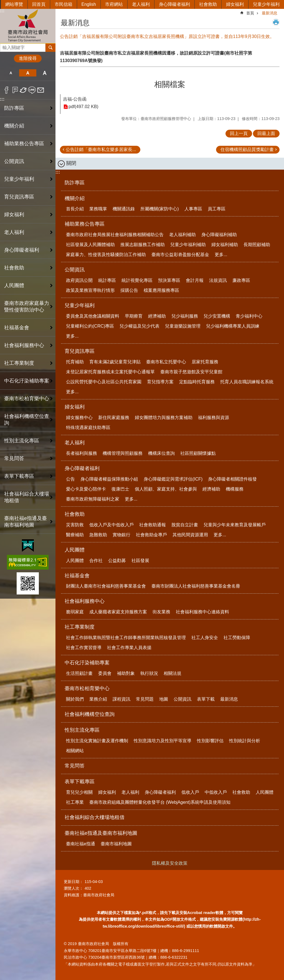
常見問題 (145, 699)
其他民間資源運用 (190, 535)
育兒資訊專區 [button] (19, 197)
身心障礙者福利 (174, 4)
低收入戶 (190, 792)
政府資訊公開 (79, 280)
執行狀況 (149, 673)
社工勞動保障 (237, 638)
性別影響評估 (210, 741)
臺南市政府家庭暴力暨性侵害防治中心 (27, 307)
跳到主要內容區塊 (3, 3)
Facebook (7, 90)
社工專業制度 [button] (19, 363)
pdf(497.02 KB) (83, 107)
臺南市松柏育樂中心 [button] (27, 399)
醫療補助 (75, 535)
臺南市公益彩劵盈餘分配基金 (180, 255)
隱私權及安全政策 (170, 863)
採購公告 (129, 290)
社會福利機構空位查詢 (27, 420)
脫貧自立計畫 (185, 525)
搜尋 (4, 46)
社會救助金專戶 (151, 535)
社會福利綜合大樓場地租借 (27, 497)
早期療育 (134, 316)
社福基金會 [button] (17, 328)
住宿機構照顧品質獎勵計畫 (247, 150)
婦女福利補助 (225, 245)
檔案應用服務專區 (161, 290)
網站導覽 (14, 4)
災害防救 (75, 525)
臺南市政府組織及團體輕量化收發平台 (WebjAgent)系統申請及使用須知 (160, 802)
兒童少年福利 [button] (19, 179)
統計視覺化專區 (137, 280)
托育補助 (75, 362)
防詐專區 (14, 108)
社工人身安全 (205, 638)
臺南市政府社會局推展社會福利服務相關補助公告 (115, 235)
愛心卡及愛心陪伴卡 (86, 489)
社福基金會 (77, 576)
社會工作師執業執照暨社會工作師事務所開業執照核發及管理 (126, 638)
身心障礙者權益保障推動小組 (109, 479)
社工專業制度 (80, 627)
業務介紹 (98, 699)
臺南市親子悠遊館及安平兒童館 (191, 372)
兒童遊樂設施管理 (183, 326)
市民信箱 (64, 4)
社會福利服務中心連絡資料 (202, 612)
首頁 (250, 13)
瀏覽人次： (73, 888)
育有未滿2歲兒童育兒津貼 (115, 362)
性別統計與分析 (245, 741)
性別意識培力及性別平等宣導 (163, 741)
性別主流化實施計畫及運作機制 (97, 741)
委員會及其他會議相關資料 (93, 316)
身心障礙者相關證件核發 (232, 479)
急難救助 (98, 535)
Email (41, 90)
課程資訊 (121, 699)
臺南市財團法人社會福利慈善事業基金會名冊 (196, 586)
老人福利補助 (182, 235)
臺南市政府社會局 (28, 26)
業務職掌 (98, 209)
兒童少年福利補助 (188, 245)
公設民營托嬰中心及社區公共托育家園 (104, 382)
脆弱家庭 (75, 612)
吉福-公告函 (75, 99)
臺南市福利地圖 (116, 844)
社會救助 (208, 4)
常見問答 (14, 458)
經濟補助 (157, 316)
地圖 (164, 699)
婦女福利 (235, 4)
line (32, 90)
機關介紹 (75, 198)
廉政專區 (241, 280)
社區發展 (140, 561)
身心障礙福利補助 (219, 235)
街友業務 (161, 612)
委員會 (105, 673)
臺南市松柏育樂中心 (87, 688)
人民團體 (75, 550)
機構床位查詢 (161, 453)
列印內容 (276, 22)
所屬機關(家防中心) (160, 209)
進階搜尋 (28, 58)
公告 (70, 479)
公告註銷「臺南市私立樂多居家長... (101, 150)
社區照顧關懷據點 (198, 453)
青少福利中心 (249, 316)
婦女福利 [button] (14, 215)
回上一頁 (239, 133)
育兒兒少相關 (79, 792)
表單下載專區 (80, 782)
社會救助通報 (153, 525)
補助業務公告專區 (85, 224)
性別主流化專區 (82, 730)
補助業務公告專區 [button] (24, 144)
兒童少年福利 (266, 4)
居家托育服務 (205, 362)
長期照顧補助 (257, 245)
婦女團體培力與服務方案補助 (164, 418)
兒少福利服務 (185, 316)
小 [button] (11, 73)
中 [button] (28, 73)
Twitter (23, 90)
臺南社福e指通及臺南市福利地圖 (101, 833)
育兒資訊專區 (80, 351)
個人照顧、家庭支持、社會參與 (166, 489)
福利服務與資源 (214, 418)
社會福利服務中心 (85, 601)
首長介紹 (75, 209)
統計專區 (107, 280)
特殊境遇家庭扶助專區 (88, 428)
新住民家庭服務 (114, 418)
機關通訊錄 (124, 209)
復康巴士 (120, 489)
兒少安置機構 (217, 316)
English (89, 4)
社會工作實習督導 (84, 648)
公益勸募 (117, 561)
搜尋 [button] (50, 48)
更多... (221, 255)
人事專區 (193, 209)
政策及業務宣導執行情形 (90, 290)
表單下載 (206, 699)
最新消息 (270, 13)
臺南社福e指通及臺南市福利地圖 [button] (26, 522)
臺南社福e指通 (81, 844)
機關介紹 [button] (14, 126)
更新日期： (73, 882)
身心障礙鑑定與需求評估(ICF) (173, 479)
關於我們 (75, 699)
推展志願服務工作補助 (143, 245)
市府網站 (114, 4)
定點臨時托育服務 (197, 382)
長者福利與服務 (82, 453)
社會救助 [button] (14, 268)
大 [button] (45, 73)
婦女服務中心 (79, 418)
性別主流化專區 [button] (22, 441)
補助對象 (126, 673)
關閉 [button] (71, 163)
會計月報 (195, 280)
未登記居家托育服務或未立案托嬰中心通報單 (110, 372)
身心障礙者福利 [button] (22, 250)
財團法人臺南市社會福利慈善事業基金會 (106, 586)
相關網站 (75, 751)
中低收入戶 (216, 792)
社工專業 (75, 802)
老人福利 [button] (14, 232)
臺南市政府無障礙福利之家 (93, 499)
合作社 (96, 561)
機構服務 (235, 489)
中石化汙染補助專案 (87, 663)
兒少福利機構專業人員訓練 (233, 326)
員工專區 (217, 209)
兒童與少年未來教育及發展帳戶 (235, 525)
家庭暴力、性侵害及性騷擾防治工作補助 (106, 255)
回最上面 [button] (266, 133)
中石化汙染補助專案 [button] (27, 381)
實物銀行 (121, 535)
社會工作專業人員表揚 (129, 648)
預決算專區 (169, 280)
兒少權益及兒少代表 (140, 326)
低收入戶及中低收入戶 (111, 525)
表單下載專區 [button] (19, 476)
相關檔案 (170, 84)
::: (2, 11)
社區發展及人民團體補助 (90, 245)
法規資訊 (218, 280)
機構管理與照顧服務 (123, 453)
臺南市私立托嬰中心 (166, 362)
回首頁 (39, 4)
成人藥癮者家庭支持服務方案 (118, 612)
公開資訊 (75, 270)
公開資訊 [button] (14, 161)
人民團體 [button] (14, 285)
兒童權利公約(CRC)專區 (90, 326)
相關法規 (173, 673)
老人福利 (141, 4)
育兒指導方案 (160, 382)
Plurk (15, 90)
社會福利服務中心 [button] (24, 345)
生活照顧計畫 (79, 673)
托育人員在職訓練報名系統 (247, 382)
